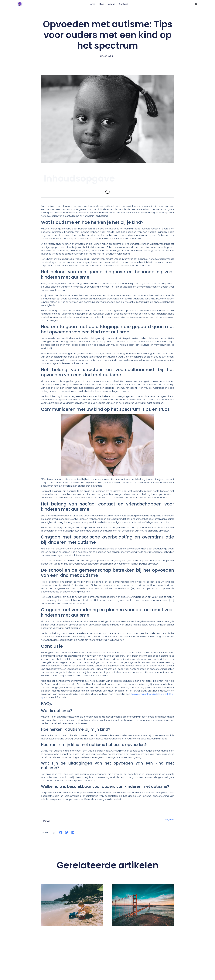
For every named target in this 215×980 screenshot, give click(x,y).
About (111, 4)
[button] (196, 4)
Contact (123, 4)
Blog (102, 4)
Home (92, 4)
